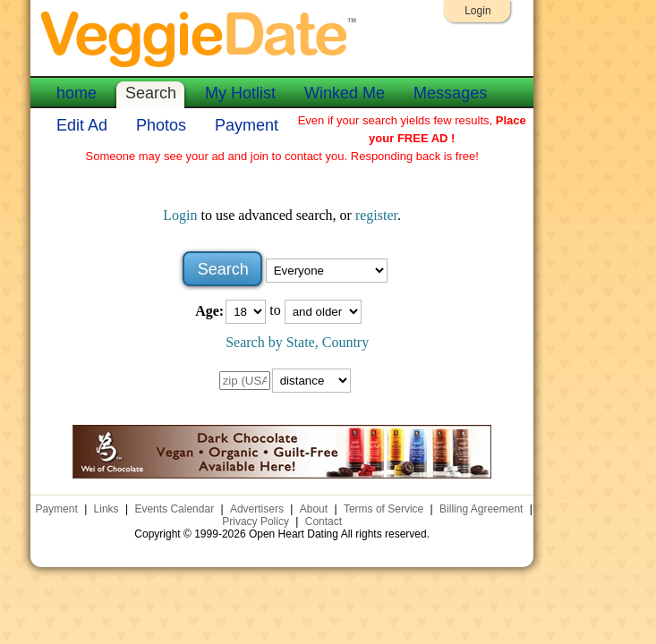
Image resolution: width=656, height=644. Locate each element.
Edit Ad (82, 125)
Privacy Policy (256, 521)
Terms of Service (383, 509)
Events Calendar (174, 509)
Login (477, 11)
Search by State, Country (297, 342)
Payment (247, 125)
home (77, 93)
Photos (161, 125)
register (376, 215)
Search (151, 93)
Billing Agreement (481, 509)
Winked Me (345, 93)
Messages (450, 93)
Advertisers (257, 509)
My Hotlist (240, 93)
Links (106, 509)
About (314, 509)
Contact (324, 521)
